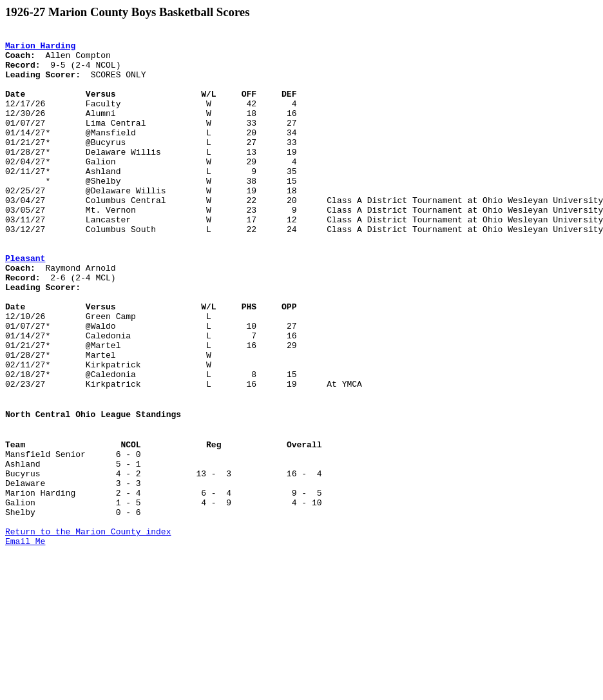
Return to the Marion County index (88, 628)
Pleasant (25, 304)
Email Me (25, 639)
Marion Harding (40, 49)
